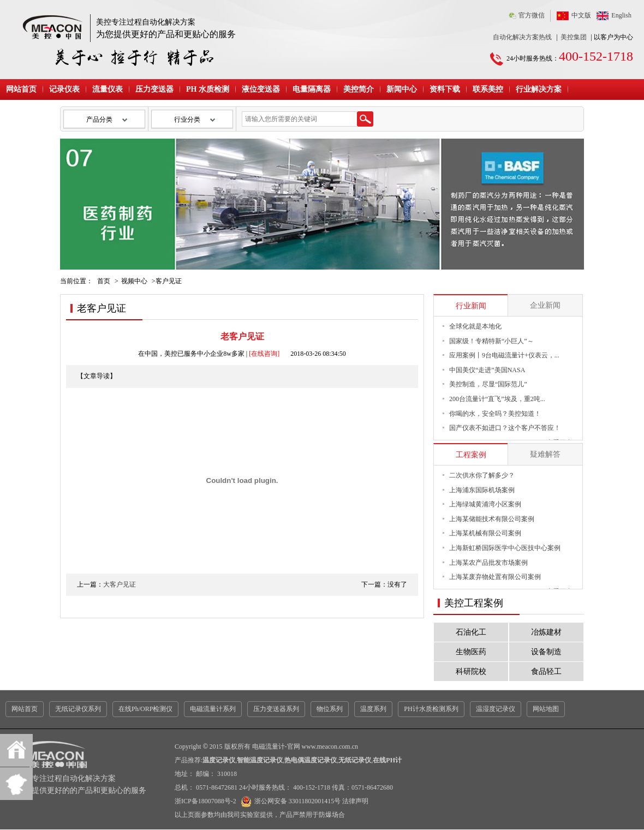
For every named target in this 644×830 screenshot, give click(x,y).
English (621, 15)
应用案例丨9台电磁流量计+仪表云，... (504, 355)
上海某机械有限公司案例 (485, 533)
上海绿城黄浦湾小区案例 (485, 504)
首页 (104, 281)
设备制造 (546, 652)
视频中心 (134, 281)
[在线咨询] (264, 354)
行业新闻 (471, 306)
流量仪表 (108, 89)
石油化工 (471, 632)
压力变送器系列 (276, 709)
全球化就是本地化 (475, 326)
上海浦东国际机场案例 (482, 490)
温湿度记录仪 (496, 709)
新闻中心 (402, 89)
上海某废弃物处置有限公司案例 (495, 577)
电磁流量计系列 (213, 709)
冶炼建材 (546, 632)
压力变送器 (154, 89)
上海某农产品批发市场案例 (488, 563)
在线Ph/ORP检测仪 (145, 709)
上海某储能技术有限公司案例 (492, 519)
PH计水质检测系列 (431, 709)
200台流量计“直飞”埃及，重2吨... (497, 399)
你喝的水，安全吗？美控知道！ (495, 414)
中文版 (581, 15)
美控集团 (574, 37)
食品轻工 (546, 671)
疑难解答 (545, 454)
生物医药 (471, 652)
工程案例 (471, 455)
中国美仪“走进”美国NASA (487, 370)
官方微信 (532, 15)
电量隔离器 (312, 89)
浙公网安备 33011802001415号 (290, 801)
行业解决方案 (539, 89)
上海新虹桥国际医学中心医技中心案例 (505, 548)
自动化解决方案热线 (522, 37)
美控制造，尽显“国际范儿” (488, 384)
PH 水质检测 (208, 89)
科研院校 (471, 671)
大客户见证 (120, 584)
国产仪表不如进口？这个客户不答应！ (505, 428)
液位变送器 (261, 89)
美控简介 (359, 89)
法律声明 (355, 801)
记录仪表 (64, 89)
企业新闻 (545, 305)
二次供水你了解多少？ (482, 475)
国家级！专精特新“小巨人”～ (491, 341)
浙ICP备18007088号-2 (205, 801)
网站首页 (21, 89)
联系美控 (488, 89)
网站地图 (546, 709)
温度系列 (373, 709)
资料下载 (445, 89)
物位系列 (330, 709)
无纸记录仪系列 (78, 709)
